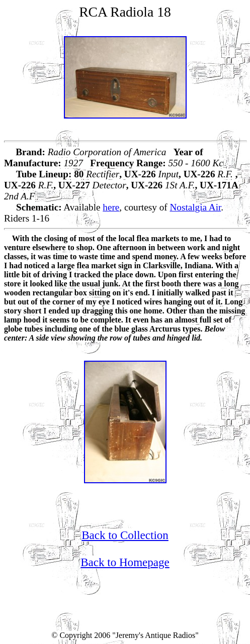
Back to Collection (125, 535)
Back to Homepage (125, 562)
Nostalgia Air (196, 207)
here (111, 207)
